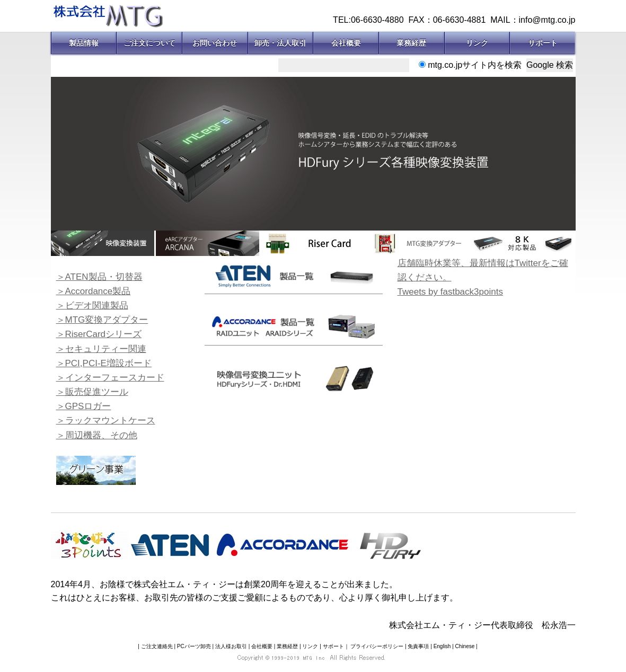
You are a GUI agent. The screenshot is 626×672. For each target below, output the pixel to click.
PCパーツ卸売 (194, 646)
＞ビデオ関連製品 (92, 306)
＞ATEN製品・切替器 (99, 277)
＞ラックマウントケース (106, 421)
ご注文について (149, 43)
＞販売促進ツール (92, 392)
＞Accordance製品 (94, 291)
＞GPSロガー (84, 406)
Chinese (465, 646)
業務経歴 (411, 43)
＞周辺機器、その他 (97, 435)
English (442, 646)
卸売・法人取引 (280, 43)
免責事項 (418, 646)
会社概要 (346, 43)
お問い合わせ (215, 43)
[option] (313, 154)
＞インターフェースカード (110, 378)
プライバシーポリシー (377, 646)
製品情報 (84, 43)
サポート (543, 43)
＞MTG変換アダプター (102, 320)
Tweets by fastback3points (450, 292)
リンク (477, 43)
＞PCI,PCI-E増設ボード (104, 363)
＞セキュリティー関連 (101, 349)
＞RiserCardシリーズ (99, 334)
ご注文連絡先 (157, 646)
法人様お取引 (231, 646)
